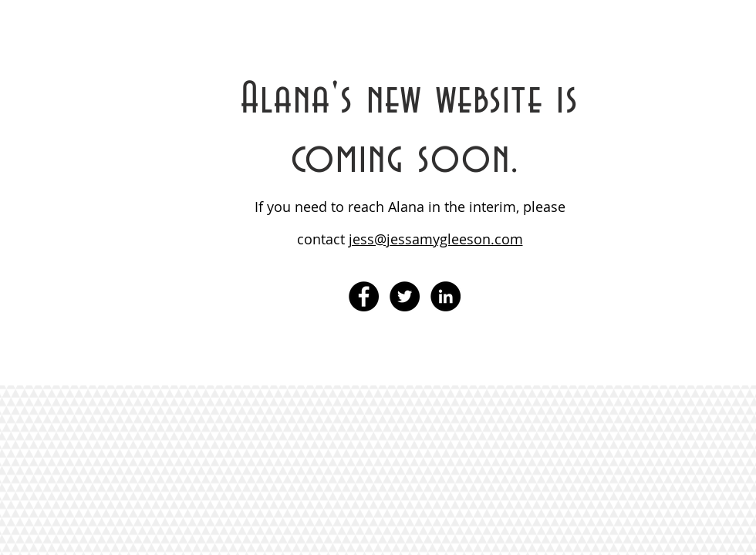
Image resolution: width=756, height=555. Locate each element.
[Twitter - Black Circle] (405, 296)
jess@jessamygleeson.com (436, 239)
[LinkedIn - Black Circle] (445, 296)
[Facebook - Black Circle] (364, 296)
